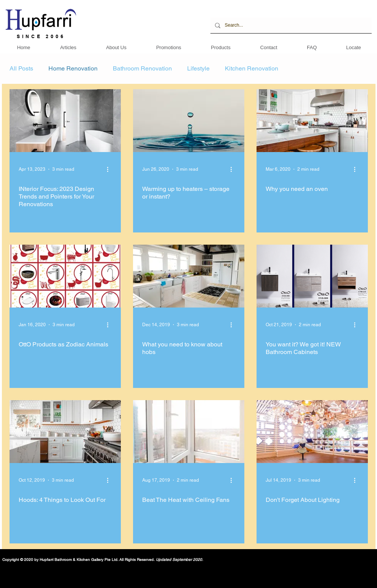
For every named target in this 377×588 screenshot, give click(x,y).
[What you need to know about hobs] (189, 276)
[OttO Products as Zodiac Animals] (65, 276)
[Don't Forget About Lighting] (312, 432)
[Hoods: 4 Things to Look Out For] (65, 432)
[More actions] (111, 169)
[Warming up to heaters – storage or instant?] (189, 121)
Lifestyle (198, 68)
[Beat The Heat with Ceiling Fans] (189, 432)
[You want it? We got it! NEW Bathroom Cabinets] (312, 276)
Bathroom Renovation (142, 68)
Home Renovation (73, 68)
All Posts (21, 68)
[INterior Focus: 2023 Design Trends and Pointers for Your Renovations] (65, 121)
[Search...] (290, 25)
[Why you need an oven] (312, 121)
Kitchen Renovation (252, 68)
